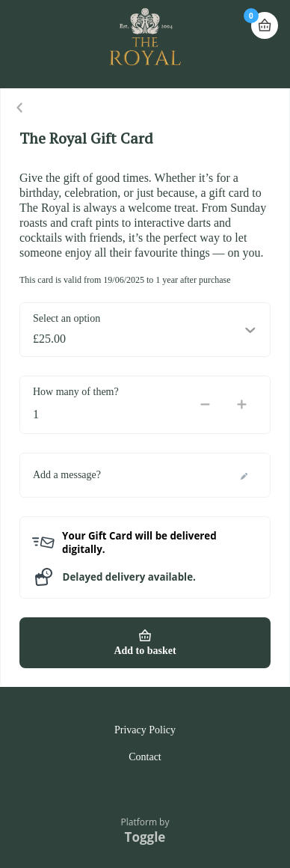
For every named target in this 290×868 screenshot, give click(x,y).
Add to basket (145, 651)
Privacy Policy (145, 730)
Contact (145, 757)
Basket (265, 19)
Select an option (67, 318)
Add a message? (67, 475)
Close (21, 107)
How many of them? (76, 392)
